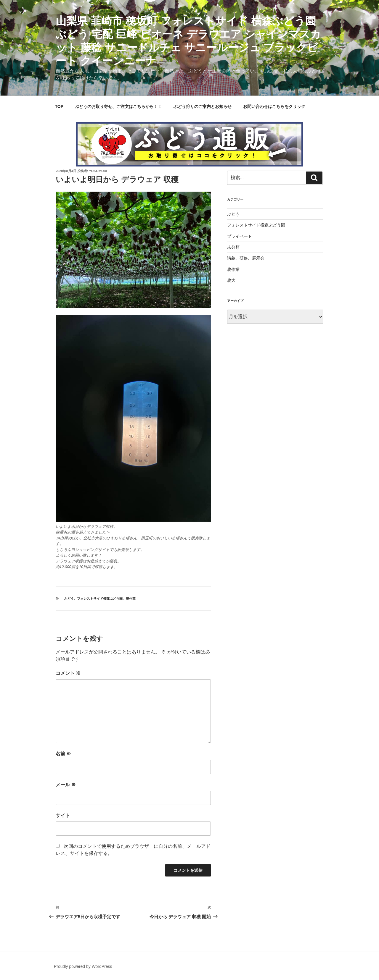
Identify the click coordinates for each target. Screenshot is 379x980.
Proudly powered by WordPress (83, 966)
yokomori (98, 171)
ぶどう (69, 599)
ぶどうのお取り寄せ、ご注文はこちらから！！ (118, 106)
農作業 (131, 599)
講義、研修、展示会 (246, 258)
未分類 (233, 247)
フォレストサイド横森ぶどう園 (100, 599)
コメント (68, 673)
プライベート (240, 236)
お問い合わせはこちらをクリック (274, 106)
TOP (59, 106)
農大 (231, 280)
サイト (63, 815)
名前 (63, 754)
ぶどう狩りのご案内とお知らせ (203, 106)
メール (66, 785)
